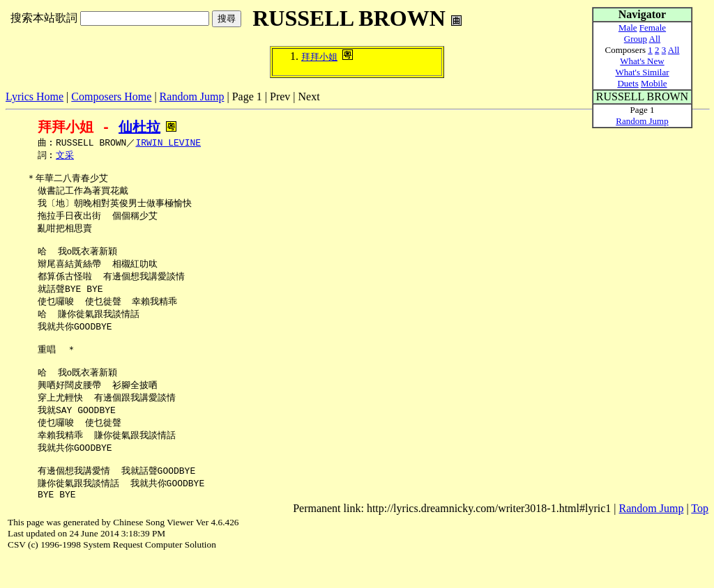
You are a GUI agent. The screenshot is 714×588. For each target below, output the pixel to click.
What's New (642, 61)
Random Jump (192, 96)
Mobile (654, 83)
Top (700, 538)
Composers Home (111, 96)
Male (628, 28)
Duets (628, 83)
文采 (65, 157)
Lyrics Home (35, 96)
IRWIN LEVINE (168, 144)
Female (653, 28)
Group (636, 39)
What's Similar (642, 72)
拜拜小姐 (319, 57)
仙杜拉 (139, 127)
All (655, 39)
